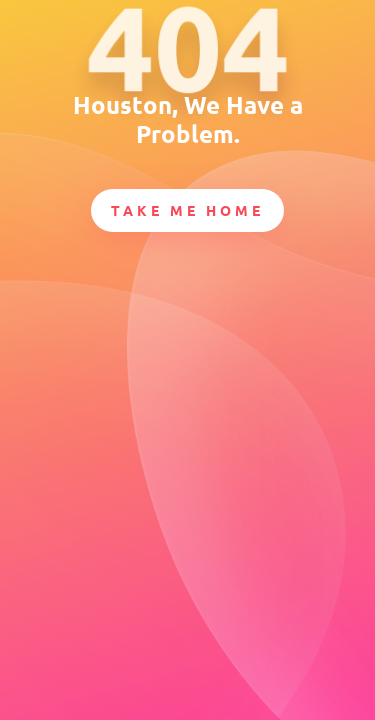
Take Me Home (187, 210)
